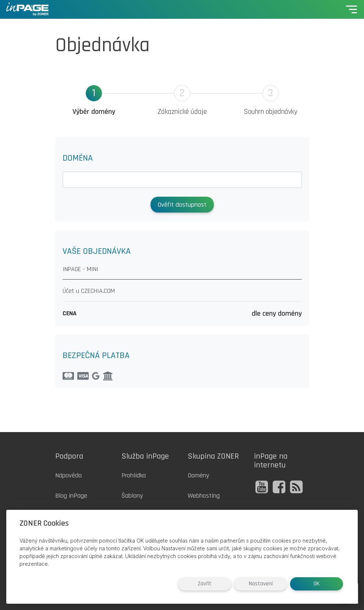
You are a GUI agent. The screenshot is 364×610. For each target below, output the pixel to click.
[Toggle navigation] (351, 9)
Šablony (132, 496)
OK (317, 584)
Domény (198, 475)
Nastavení (261, 584)
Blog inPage (71, 496)
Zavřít (205, 584)
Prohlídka (134, 475)
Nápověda (68, 475)
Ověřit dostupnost (182, 205)
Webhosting (204, 496)
